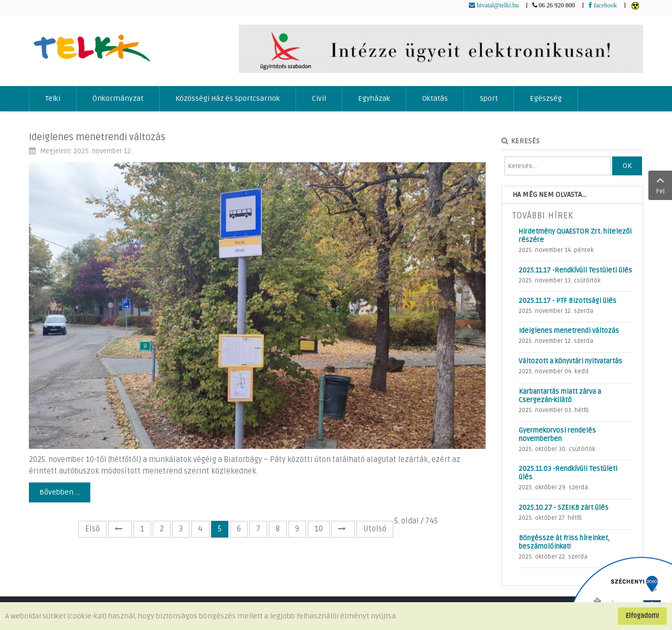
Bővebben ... (60, 492)
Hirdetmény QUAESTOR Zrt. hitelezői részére (575, 236)
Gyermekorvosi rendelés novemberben (557, 435)
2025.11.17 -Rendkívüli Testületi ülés (575, 270)
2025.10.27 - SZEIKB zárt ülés (564, 508)
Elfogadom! (642, 616)
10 (319, 529)
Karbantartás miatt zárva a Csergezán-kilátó (560, 396)
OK (627, 166)
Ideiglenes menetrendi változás (97, 137)
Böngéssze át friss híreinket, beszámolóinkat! (564, 542)
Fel (660, 184)
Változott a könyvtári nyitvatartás (570, 361)
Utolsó (375, 529)
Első (92, 529)
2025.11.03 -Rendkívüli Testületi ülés (568, 473)
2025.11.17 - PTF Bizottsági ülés (568, 301)
